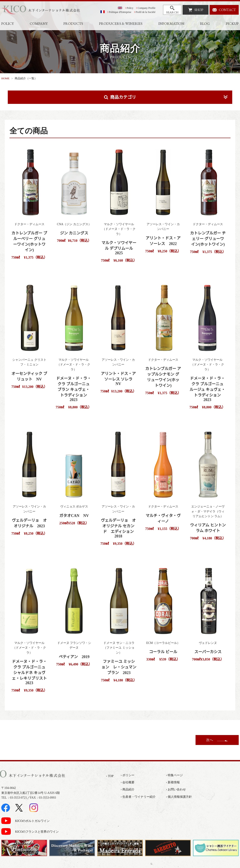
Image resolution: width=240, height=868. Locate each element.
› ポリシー (128, 775)
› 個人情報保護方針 (179, 797)
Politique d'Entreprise (120, 12)
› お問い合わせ (176, 789)
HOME (5, 78)
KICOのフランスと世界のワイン (37, 832)
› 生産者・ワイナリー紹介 (138, 797)
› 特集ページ (174, 775)
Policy (130, 8)
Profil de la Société (145, 12)
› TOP (110, 776)
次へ (210, 740)
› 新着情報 (173, 782)
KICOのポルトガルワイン (32, 821)
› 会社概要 (128, 782)
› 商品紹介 (128, 789)
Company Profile (147, 8)
